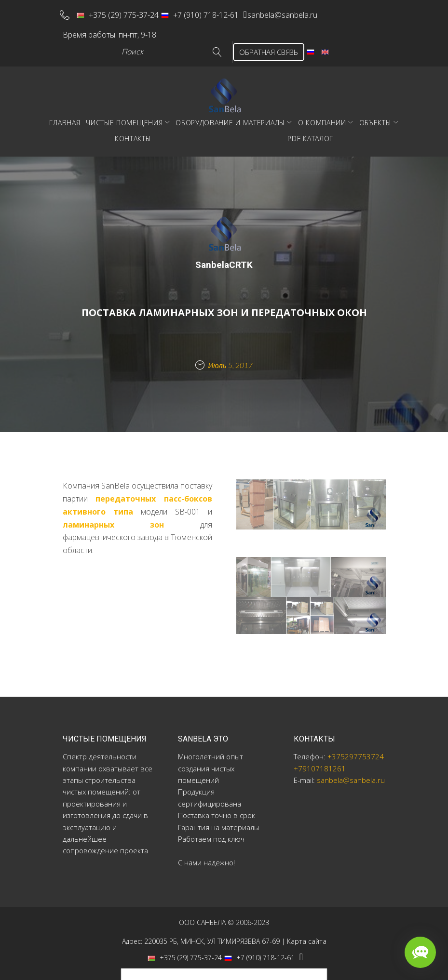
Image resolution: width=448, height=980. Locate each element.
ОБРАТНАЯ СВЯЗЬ (261, 45)
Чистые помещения (124, 115)
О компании (322, 115)
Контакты (133, 131)
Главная (65, 115)
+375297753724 (356, 750)
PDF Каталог (310, 131)
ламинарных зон (114, 517)
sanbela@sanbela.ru (301, 13)
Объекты (375, 115)
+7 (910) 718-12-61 (207, 13)
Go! (203, 45)
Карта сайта (307, 934)
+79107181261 (320, 761)
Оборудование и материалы (230, 115)
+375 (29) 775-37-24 (125, 13)
